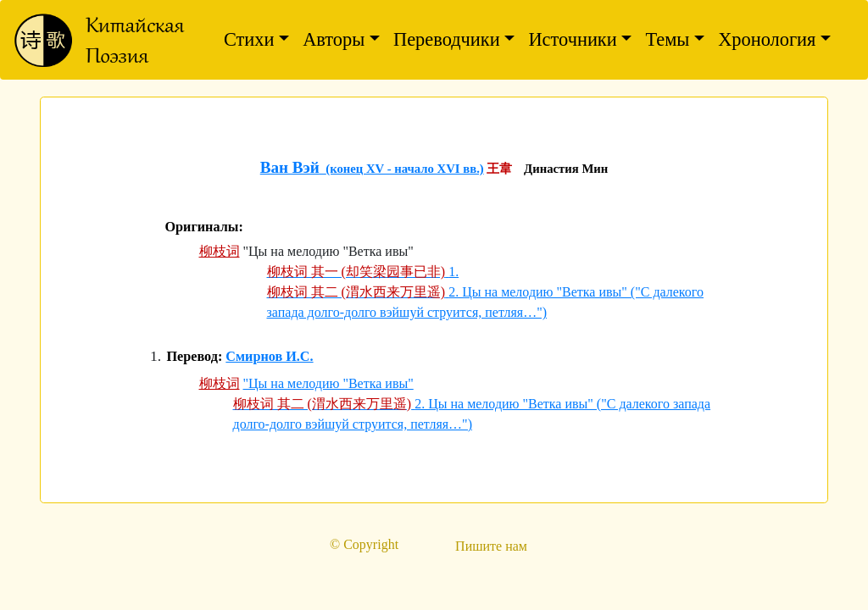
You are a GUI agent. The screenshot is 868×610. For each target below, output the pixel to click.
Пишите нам (491, 546)
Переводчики (447, 39)
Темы (667, 39)
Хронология (767, 39)
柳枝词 (220, 251)
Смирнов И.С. (269, 357)
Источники (572, 39)
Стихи (249, 39)
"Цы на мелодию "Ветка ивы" (328, 383)
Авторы (334, 39)
